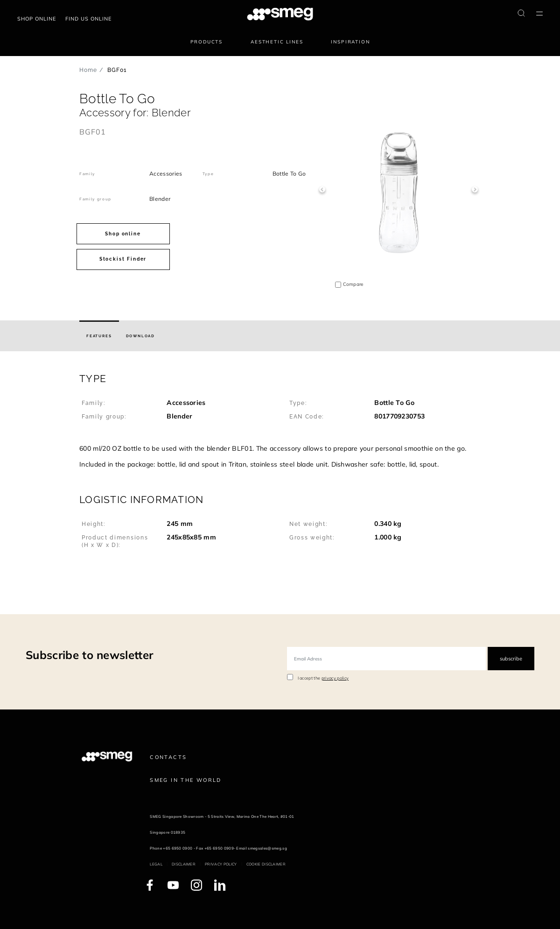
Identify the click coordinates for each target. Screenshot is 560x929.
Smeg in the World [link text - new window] (185, 780)
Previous (322, 189)
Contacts (168, 757)
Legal (156, 864)
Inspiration (350, 42)
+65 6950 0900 (178, 848)
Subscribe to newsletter (89, 655)
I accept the (323, 678)
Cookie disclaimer (266, 864)
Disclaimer (184, 864)
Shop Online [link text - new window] (37, 19)
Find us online (88, 19)
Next (475, 189)
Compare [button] (353, 284)
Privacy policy (221, 864)
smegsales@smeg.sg (267, 848)
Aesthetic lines (277, 42)
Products (207, 42)
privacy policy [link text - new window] (335, 678)
